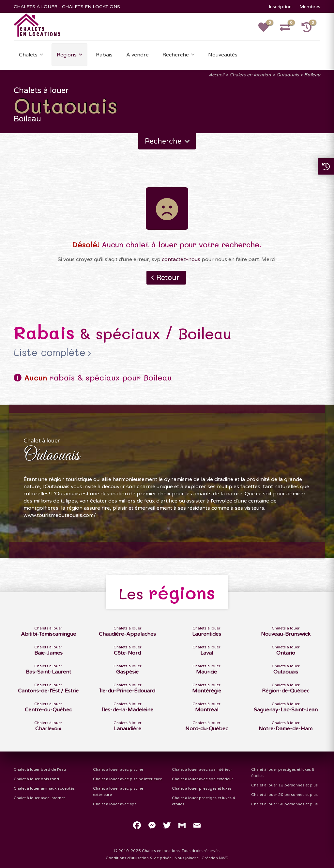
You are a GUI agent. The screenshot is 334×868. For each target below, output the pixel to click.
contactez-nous (181, 259)
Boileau (312, 75)
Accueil (216, 75)
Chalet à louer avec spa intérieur (202, 769)
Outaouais (288, 75)
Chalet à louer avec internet (39, 798)
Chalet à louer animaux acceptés (44, 788)
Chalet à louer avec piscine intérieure (128, 779)
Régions (67, 55)
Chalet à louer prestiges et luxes (202, 788)
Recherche (176, 55)
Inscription (280, 7)
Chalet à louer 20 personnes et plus (284, 795)
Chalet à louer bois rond (36, 779)
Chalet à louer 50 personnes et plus (284, 804)
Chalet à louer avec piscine (118, 769)
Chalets (28, 55)
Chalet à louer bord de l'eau (40, 769)
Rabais (104, 55)
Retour (168, 278)
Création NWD (215, 858)
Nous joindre (187, 858)
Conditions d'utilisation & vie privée (139, 858)
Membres (310, 7)
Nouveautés (223, 55)
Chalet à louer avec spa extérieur (203, 779)
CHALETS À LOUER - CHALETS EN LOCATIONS (67, 7)
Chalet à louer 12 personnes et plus (284, 785)
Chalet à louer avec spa (115, 804)
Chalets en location (250, 75)
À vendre (137, 55)
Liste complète (50, 352)
